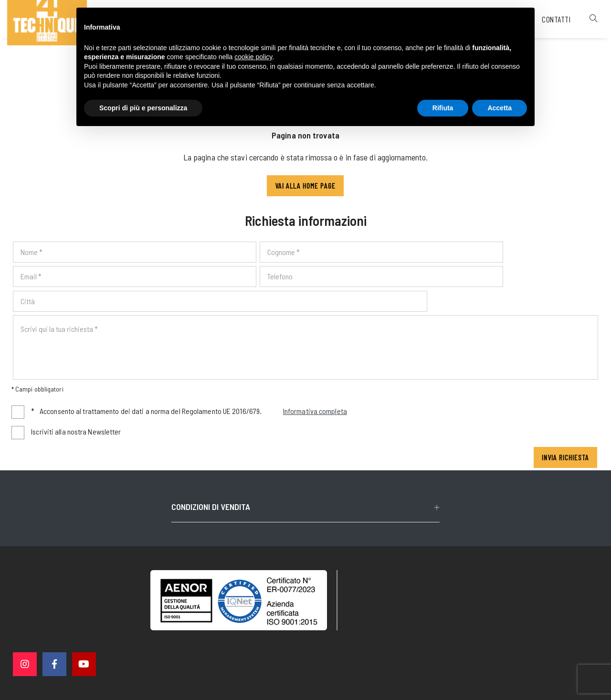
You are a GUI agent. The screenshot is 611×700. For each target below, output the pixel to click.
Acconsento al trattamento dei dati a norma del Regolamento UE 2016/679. (190, 394)
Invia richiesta (565, 439)
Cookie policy (416, 646)
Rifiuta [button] (443, 108)
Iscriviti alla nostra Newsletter (77, 413)
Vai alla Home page (306, 190)
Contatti (544, 40)
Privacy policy (365, 646)
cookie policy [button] (253, 58)
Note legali (319, 646)
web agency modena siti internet (306, 683)
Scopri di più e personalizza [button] (143, 108)
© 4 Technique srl (200, 646)
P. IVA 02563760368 (264, 646)
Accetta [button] (500, 108)
